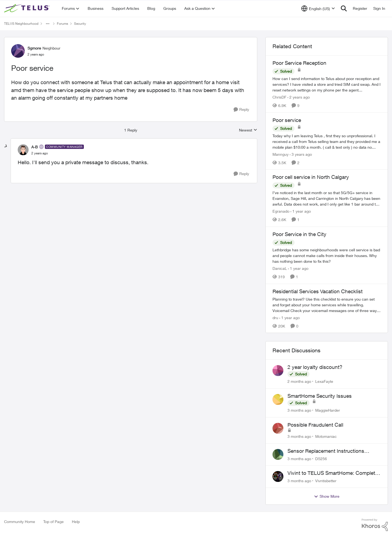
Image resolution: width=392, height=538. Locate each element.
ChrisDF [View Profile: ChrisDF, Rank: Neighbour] (279, 97)
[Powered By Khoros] (375, 525)
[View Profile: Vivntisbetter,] (278, 476)
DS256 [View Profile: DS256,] (321, 458)
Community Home (20, 522)
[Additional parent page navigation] (48, 24)
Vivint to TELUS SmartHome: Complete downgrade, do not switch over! (333, 473)
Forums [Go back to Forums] (62, 24)
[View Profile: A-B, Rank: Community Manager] (23, 150)
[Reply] (241, 110)
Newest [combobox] (248, 130)
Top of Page (53, 522)
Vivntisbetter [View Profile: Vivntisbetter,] (326, 481)
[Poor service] (40, 153)
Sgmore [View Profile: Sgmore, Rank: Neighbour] (34, 48)
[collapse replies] (6, 146)
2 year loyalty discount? (315, 367)
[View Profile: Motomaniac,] (278, 428)
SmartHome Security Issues (320, 396)
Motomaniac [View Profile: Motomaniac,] (326, 436)
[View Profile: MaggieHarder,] (278, 399)
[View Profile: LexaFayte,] (278, 371)
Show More (327, 496)
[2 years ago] (299, 97)
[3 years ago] (301, 154)
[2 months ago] (299, 381)
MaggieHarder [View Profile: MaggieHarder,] (328, 410)
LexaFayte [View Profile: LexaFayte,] (324, 381)
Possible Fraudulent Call (315, 425)
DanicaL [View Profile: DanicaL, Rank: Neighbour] (280, 268)
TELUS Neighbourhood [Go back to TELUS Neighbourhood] (21, 24)
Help (76, 522)
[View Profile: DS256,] (278, 454)
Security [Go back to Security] (80, 24)
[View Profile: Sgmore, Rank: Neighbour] (18, 51)
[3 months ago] (299, 410)
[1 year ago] (301, 211)
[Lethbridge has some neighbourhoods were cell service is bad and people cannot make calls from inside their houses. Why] (327, 256)
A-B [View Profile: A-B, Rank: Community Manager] (35, 147)
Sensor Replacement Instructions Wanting (326, 451)
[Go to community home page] (27, 8)
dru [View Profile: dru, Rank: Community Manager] (275, 317)
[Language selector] (318, 8)
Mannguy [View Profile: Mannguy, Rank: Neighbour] (281, 154)
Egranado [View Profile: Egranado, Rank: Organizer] (281, 211)
